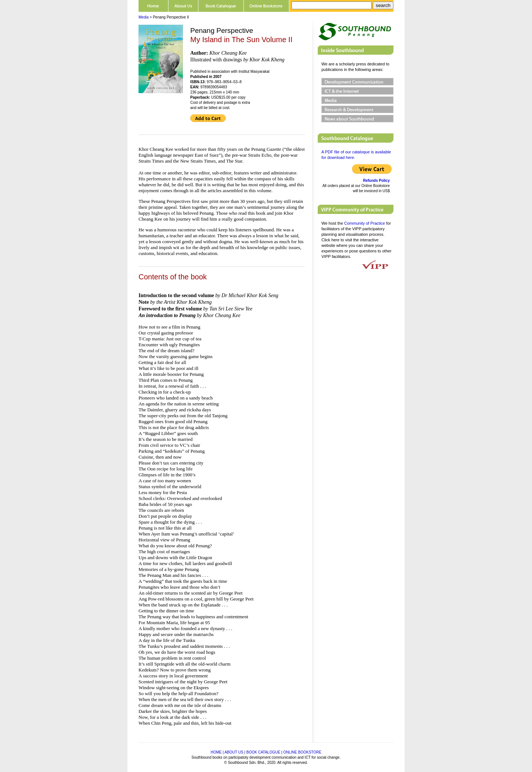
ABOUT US (234, 752)
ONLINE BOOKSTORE (302, 752)
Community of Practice (365, 223)
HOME (216, 752)
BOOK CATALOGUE (263, 752)
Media (144, 17)
